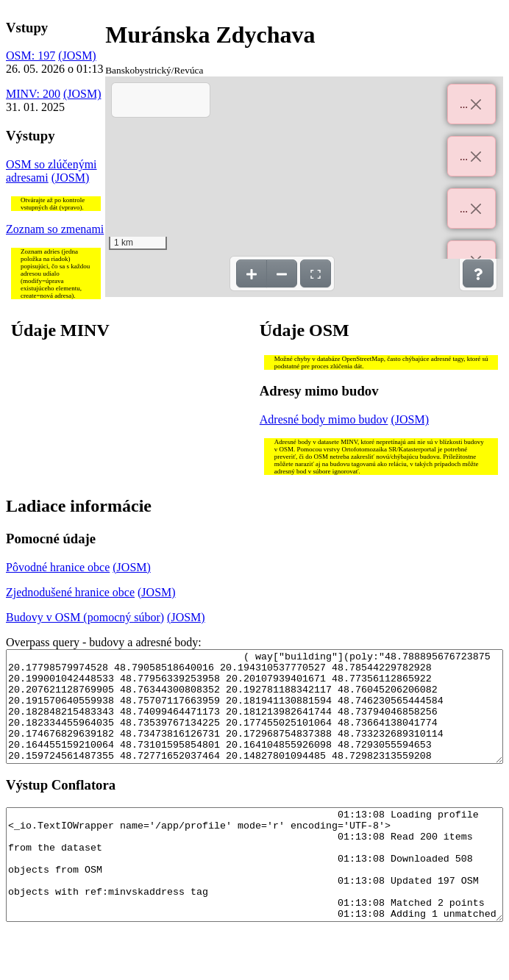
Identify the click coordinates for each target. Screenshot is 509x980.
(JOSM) (77, 56)
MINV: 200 (33, 94)
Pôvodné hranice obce (58, 567)
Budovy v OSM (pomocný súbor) (85, 617)
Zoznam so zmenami (55, 229)
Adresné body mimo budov (324, 419)
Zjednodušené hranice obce (70, 592)
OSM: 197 (31, 56)
